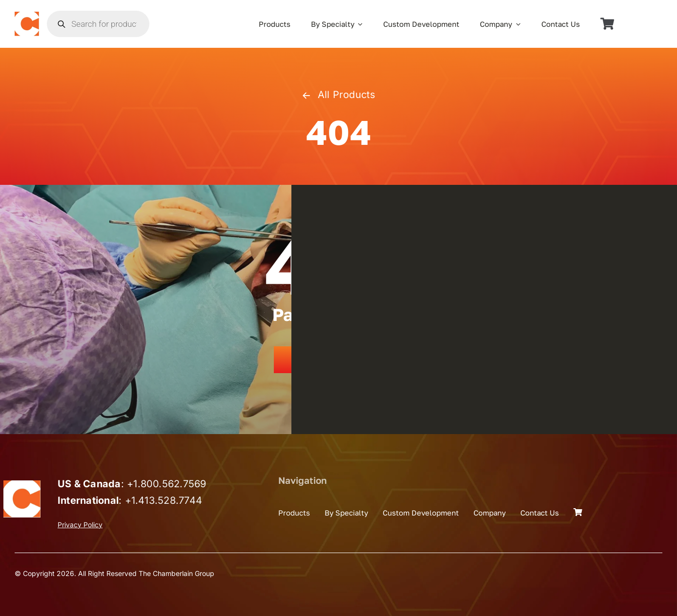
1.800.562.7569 (170, 484)
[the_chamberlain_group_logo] (27, 16)
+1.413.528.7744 (164, 500)
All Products (338, 95)
